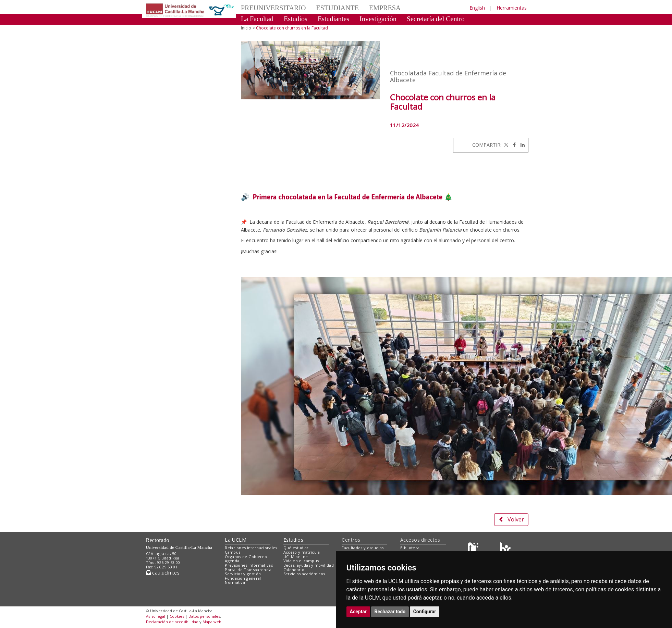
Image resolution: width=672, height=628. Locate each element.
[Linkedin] (521, 145)
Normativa (235, 582)
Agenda (232, 561)
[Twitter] (505, 145)
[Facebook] (513, 145)
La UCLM (236, 540)
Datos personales (204, 616)
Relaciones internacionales (251, 548)
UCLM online (296, 557)
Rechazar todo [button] (390, 612)
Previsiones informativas (249, 565)
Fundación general (243, 578)
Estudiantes (333, 19)
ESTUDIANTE (338, 8)
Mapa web (212, 622)
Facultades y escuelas (363, 548)
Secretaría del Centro (436, 19)
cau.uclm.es (163, 573)
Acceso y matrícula (302, 552)
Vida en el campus (301, 561)
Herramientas (512, 8)
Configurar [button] (425, 612)
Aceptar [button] (358, 612)
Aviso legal (156, 616)
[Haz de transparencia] (474, 549)
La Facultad (257, 19)
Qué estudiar (296, 548)
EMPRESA (385, 8)
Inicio (246, 28)
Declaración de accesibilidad (172, 622)
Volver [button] (511, 519)
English (477, 8)
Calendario (294, 570)
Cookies (177, 616)
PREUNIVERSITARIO (273, 8)
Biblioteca (410, 548)
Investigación (378, 19)
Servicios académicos (304, 574)
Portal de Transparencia (248, 570)
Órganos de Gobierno (246, 557)
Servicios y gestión (243, 574)
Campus (233, 552)
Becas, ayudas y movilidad (309, 565)
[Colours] (505, 549)
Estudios (296, 19)
